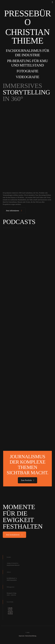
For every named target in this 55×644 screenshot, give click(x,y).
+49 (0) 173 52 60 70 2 (12, 563)
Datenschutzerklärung (31, 636)
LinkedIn (10, 608)
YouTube (10, 610)
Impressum (22, 636)
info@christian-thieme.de (13, 565)
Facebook (10, 614)
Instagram (10, 612)
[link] (28, 118)
